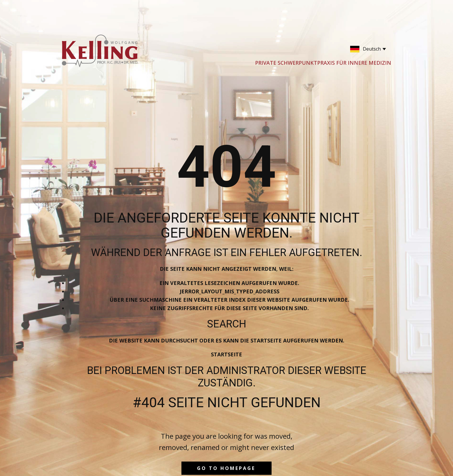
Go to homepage (226, 468)
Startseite (226, 354)
